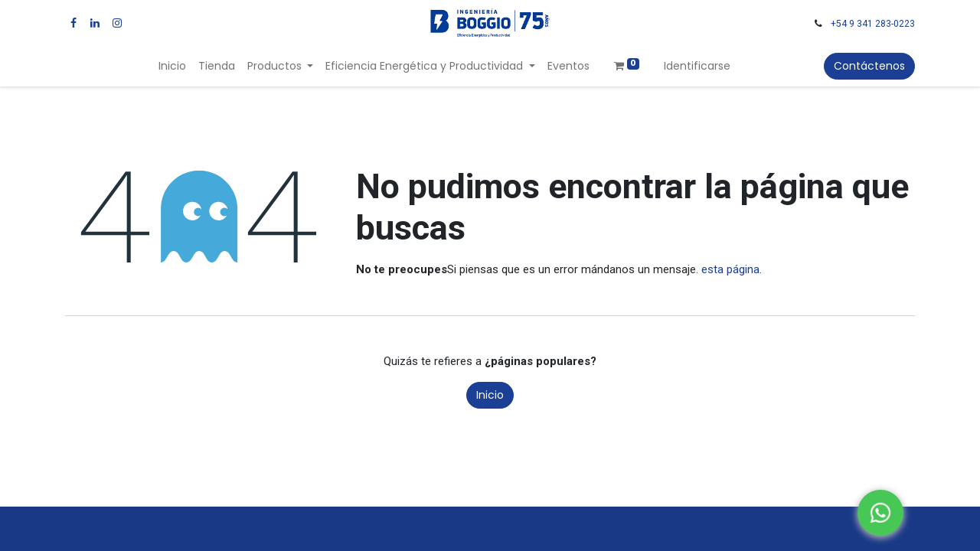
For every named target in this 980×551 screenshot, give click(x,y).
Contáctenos (869, 66)
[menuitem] (172, 66)
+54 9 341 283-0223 (873, 24)
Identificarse (697, 66)
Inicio (490, 395)
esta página (730, 269)
